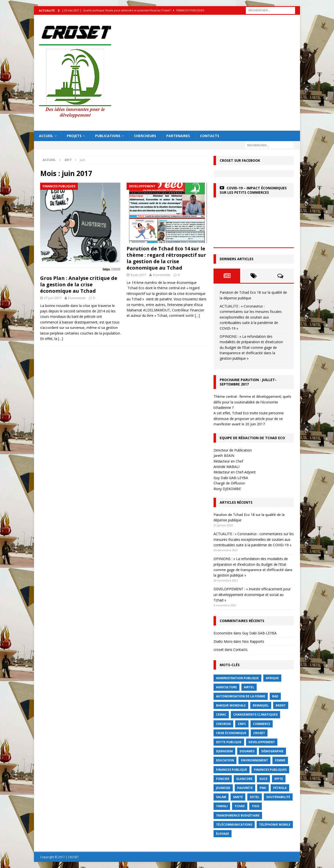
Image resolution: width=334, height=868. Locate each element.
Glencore (244, 779)
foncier (223, 779)
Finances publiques (270, 770)
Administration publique (237, 678)
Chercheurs (145, 136)
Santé (238, 797)
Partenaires (178, 136)
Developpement (262, 742)
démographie (272, 751)
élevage (223, 834)
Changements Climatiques (255, 715)
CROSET (259, 733)
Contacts (210, 136)
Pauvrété (245, 788)
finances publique (232, 770)
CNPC (242, 724)
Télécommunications (234, 825)
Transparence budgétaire (238, 815)
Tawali (222, 806)
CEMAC (221, 715)
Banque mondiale (231, 705)
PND (263, 788)
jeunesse (223, 788)
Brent (281, 705)
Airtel (249, 687)
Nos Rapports (253, 641)
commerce (262, 724)
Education (225, 760)
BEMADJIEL (261, 705)
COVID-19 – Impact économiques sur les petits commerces (253, 190)
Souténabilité (278, 797)
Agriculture (226, 687)
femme (280, 760)
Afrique (272, 678)
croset (219, 650)
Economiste (77, 298)
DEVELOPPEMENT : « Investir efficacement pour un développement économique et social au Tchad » (252, 595)
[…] (61, 339)
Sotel (255, 797)
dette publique (229, 742)
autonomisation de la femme (241, 696)
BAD (275, 696)
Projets (74, 136)
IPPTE (279, 779)
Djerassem (224, 751)
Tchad (240, 806)
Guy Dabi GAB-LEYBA (259, 633)
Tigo (256, 806)
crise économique (231, 733)
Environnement (254, 760)
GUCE (263, 779)
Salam (221, 797)
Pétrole (280, 788)
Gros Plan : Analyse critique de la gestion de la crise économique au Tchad (79, 284)
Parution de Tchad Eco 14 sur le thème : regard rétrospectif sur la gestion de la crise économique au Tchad (166, 258)
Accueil (46, 136)
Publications (108, 136)
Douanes (247, 751)
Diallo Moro (223, 641)
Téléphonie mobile (275, 825)
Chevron (223, 724)
